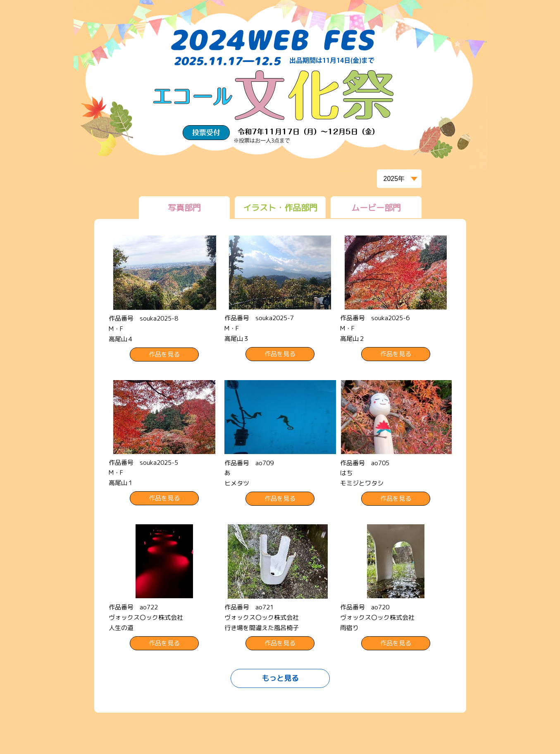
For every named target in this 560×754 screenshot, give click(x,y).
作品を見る (164, 354)
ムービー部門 (376, 207)
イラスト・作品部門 (280, 207)
